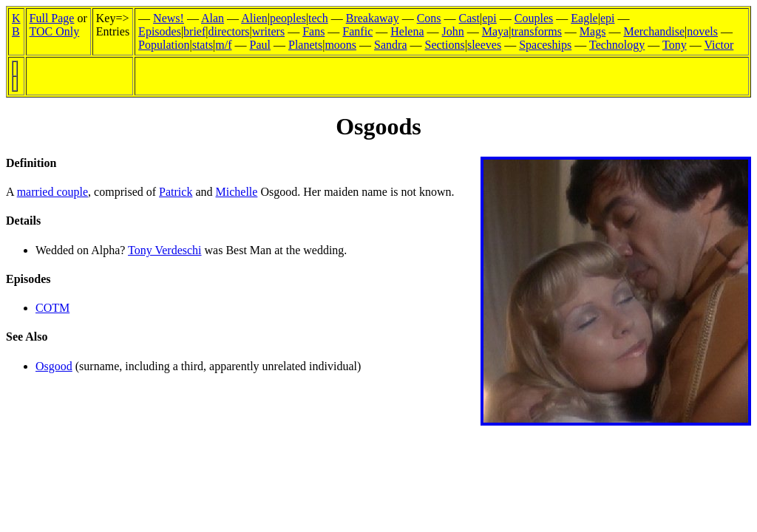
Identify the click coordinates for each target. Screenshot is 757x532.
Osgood (54, 366)
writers (268, 31)
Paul (260, 45)
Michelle (237, 192)
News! (169, 18)
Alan (213, 18)
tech (318, 18)
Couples (534, 18)
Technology (617, 45)
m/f (223, 45)
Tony (675, 45)
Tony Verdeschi (164, 250)
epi (489, 18)
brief (194, 31)
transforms (536, 31)
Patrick (176, 192)
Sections (445, 45)
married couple (52, 192)
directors (229, 31)
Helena (407, 31)
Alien (254, 18)
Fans (313, 31)
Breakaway (373, 18)
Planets (305, 45)
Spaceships (545, 45)
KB (16, 25)
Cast (469, 18)
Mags (593, 31)
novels (702, 31)
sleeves (484, 45)
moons (340, 45)
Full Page (52, 18)
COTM (52, 308)
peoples (288, 18)
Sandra (390, 45)
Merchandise (654, 31)
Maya (495, 31)
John (453, 31)
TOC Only (55, 31)
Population (164, 45)
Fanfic (357, 31)
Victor (719, 45)
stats (203, 45)
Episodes (160, 31)
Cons (429, 18)
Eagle (584, 18)
